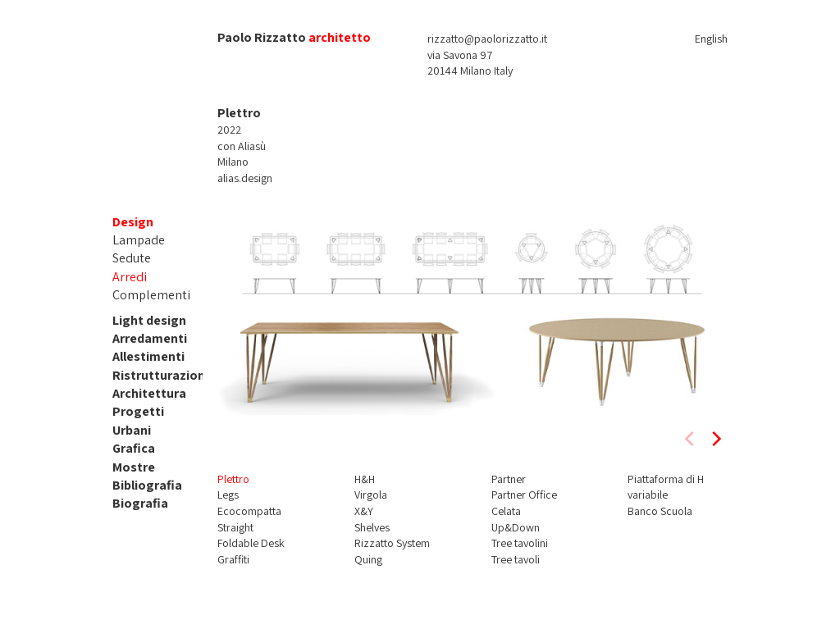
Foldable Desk (251, 543)
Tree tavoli (516, 559)
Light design (149, 320)
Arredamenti (150, 338)
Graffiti (233, 559)
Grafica (134, 448)
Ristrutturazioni (160, 375)
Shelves (372, 527)
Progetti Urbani (138, 420)
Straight (235, 527)
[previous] (691, 439)
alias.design (245, 178)
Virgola (371, 495)
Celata (506, 511)
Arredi (130, 277)
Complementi (151, 295)
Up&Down (516, 527)
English (711, 39)
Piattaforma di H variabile (666, 487)
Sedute (132, 258)
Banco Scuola (660, 511)
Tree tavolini (520, 543)
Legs (228, 495)
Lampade (139, 240)
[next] (715, 439)
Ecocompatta (249, 511)
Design (133, 222)
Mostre (134, 467)
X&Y (364, 511)
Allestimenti (148, 356)
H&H (365, 479)
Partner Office (524, 495)
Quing (368, 559)
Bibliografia (147, 485)
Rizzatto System (392, 543)
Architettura (149, 393)
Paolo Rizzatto (262, 37)
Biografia (140, 503)
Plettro (233, 479)
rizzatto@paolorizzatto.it (487, 39)
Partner (509, 479)
